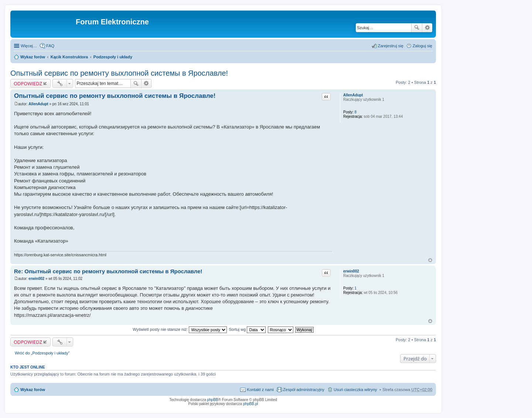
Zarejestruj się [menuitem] (391, 46)
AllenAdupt (353, 95)
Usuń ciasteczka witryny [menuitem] (355, 390)
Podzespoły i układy (113, 57)
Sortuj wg (248, 329)
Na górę (430, 260)
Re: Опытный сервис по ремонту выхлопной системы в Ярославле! (108, 271)
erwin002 (351, 271)
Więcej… (29, 46)
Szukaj (417, 28)
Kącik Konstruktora (69, 57)
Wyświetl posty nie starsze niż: (180, 329)
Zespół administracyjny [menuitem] (304, 390)
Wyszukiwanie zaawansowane (427, 28)
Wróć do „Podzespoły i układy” (42, 353)
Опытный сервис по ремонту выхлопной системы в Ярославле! (119, 73)
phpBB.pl (251, 404)
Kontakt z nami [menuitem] (260, 390)
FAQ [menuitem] (50, 46)
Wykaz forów (33, 57)
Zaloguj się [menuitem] (422, 46)
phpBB (213, 400)
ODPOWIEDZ (28, 83)
